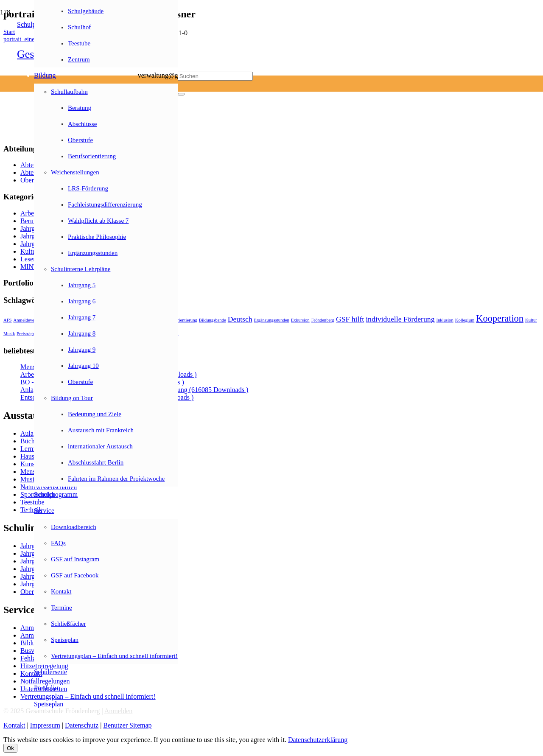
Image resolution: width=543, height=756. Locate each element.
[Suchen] (215, 76)
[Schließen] (181, 94)
